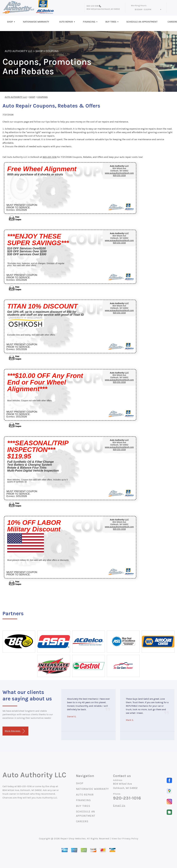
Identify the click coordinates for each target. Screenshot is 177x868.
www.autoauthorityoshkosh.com (119, 173)
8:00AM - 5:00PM (143, 9)
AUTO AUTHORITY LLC (19, 51)
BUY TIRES (111, 22)
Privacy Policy (130, 839)
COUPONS (52, 51)
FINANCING (89, 22)
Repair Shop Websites (73, 839)
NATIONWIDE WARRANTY (36, 22)
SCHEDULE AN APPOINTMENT (142, 22)
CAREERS (82, 821)
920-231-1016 (93, 6)
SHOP (10, 22)
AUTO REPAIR (66, 22)
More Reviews (15, 731)
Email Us (119, 806)
